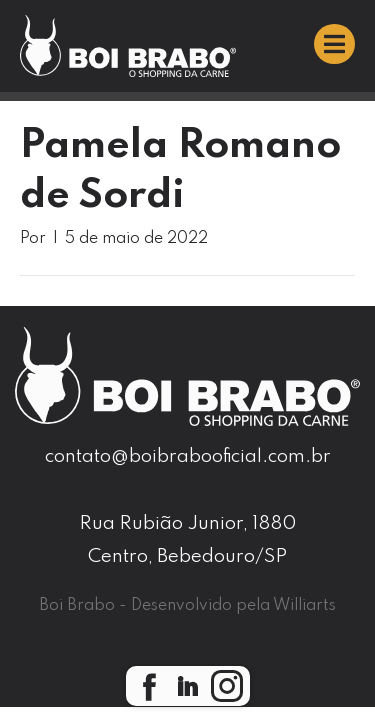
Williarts (304, 606)
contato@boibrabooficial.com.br (188, 456)
